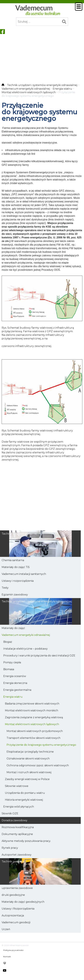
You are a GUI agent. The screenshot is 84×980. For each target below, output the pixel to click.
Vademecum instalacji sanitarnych (24, 574)
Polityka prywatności (13, 950)
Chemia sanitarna (13, 560)
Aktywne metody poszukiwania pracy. (26, 841)
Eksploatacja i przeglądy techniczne (30, 752)
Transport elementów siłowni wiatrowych (33, 738)
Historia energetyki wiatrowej (24, 800)
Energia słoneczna (15, 683)
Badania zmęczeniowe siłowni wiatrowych (32, 704)
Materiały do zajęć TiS (16, 567)
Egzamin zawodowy (15, 595)
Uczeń (6, 929)
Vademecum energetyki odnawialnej (26, 635)
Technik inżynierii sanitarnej (19, 534)
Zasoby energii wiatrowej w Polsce (27, 779)
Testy (5, 588)
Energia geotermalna (17, 690)
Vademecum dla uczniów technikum (37, 10)
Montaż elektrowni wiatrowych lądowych (32, 724)
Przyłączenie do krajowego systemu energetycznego (41, 745)
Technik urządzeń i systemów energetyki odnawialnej (37, 601)
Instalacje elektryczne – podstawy (25, 649)
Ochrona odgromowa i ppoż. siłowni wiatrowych (38, 765)
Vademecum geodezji (16, 922)
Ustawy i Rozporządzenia (18, 909)
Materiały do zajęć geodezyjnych (23, 902)
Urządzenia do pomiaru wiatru (25, 793)
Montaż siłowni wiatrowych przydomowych (35, 731)
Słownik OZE (10, 813)
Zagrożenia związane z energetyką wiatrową (34, 717)
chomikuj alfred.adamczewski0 (5, 963)
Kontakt (7, 957)
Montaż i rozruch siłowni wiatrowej (29, 772)
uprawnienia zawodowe (17, 888)
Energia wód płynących (19, 807)
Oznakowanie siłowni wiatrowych (28, 759)
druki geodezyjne (13, 895)
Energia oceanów (15, 676)
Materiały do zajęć (13, 628)
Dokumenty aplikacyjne (17, 834)
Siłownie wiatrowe (17, 786)
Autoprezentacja (13, 916)
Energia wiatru (13, 697)
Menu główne (79, 7)
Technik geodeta (13, 862)
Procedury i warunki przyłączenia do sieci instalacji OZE (39, 656)
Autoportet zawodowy (17, 855)
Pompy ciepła (12, 662)
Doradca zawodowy (14, 820)
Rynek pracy (10, 848)
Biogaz (8, 642)
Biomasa (9, 669)
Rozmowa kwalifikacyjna (18, 827)
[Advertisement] (42, 57)
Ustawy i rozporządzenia (18, 581)
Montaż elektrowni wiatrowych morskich (32, 710)
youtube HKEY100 (5, 970)
